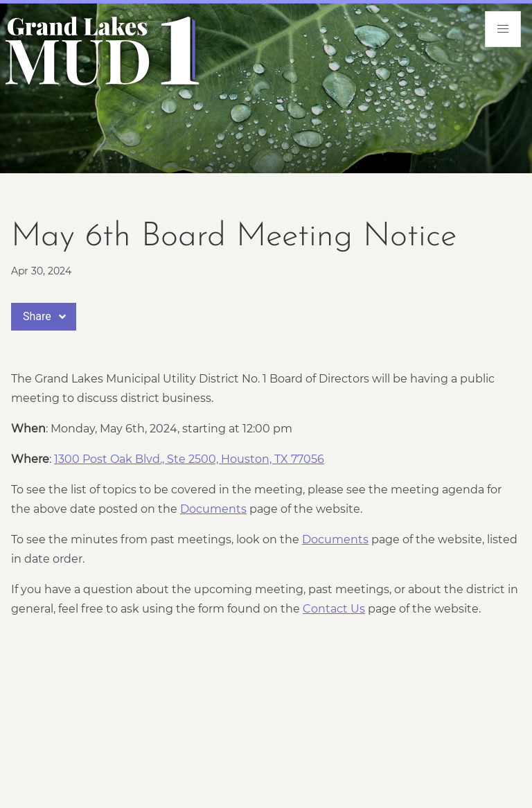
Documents (213, 509)
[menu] (503, 29)
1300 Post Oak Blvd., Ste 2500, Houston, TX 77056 (189, 459)
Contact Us (334, 609)
